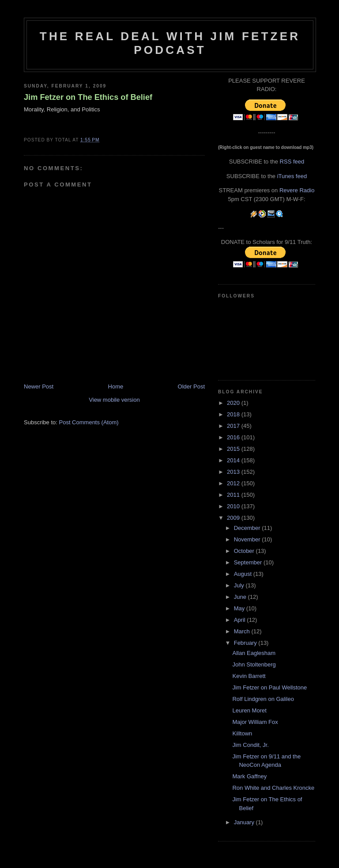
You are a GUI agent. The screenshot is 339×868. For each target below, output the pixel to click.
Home (116, 386)
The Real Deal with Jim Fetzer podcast (170, 43)
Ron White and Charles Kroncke (273, 788)
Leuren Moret (249, 710)
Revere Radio (297, 190)
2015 (234, 449)
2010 (234, 506)
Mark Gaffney (249, 776)
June (241, 597)
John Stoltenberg (254, 664)
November (248, 539)
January (245, 822)
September (249, 562)
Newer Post (39, 386)
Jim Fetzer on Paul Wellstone (269, 687)
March (243, 631)
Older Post (191, 386)
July (240, 585)
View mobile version (114, 400)
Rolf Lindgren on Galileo (263, 699)
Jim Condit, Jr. (250, 745)
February (246, 643)
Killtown (242, 733)
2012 (234, 483)
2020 (234, 403)
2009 (234, 518)
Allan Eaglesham (254, 653)
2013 (234, 472)
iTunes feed (292, 176)
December (248, 528)
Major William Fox (255, 722)
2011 (234, 495)
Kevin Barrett (249, 676)
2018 (234, 414)
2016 (234, 437)
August (244, 574)
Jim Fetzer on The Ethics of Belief (88, 97)
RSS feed (292, 162)
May (240, 608)
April (241, 620)
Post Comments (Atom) (89, 422)
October (245, 551)
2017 (234, 426)
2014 (234, 460)
